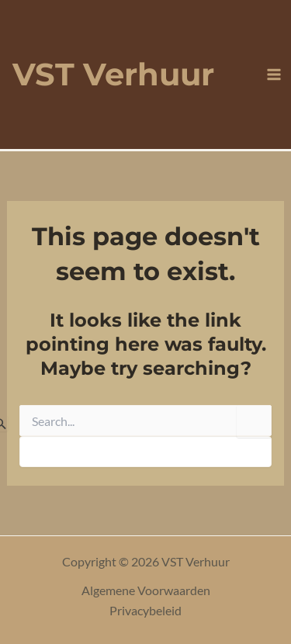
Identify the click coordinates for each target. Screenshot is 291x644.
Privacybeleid (145, 610)
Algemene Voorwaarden (146, 590)
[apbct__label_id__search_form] (146, 452)
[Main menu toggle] (274, 74)
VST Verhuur (113, 74)
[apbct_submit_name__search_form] (254, 421)
